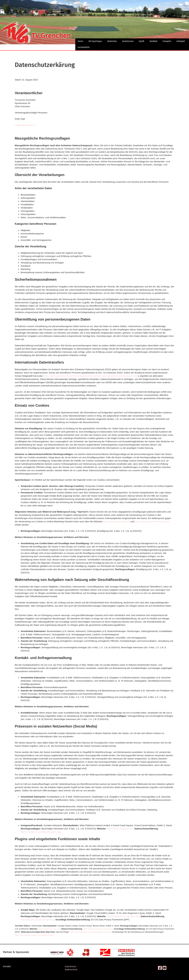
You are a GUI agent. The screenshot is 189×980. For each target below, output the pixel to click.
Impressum (71, 966)
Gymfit (142, 41)
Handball (153, 41)
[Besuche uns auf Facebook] (160, 968)
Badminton (112, 41)
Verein (80, 41)
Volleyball (181, 41)
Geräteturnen (128, 41)
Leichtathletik (84, 47)
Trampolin (167, 41)
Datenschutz (71, 970)
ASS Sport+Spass (95, 41)
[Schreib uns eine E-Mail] (164, 968)
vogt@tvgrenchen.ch (25, 125)
